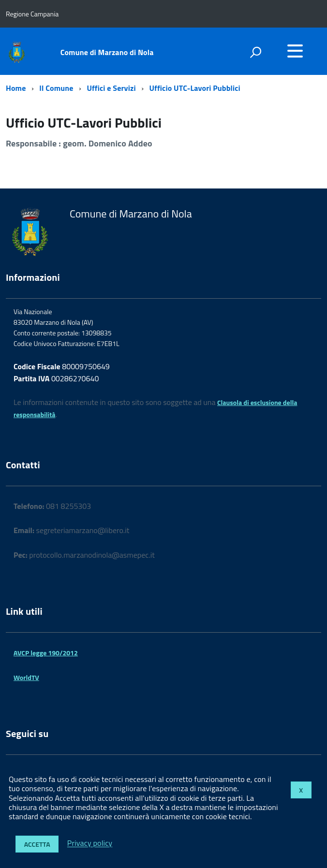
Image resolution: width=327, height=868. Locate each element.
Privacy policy (90, 843)
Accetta (37, 844)
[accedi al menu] (295, 51)
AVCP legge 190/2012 (46, 653)
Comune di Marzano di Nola (107, 52)
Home (16, 88)
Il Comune (56, 88)
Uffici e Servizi (111, 88)
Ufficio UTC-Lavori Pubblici (195, 88)
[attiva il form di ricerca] (255, 52)
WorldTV (26, 677)
